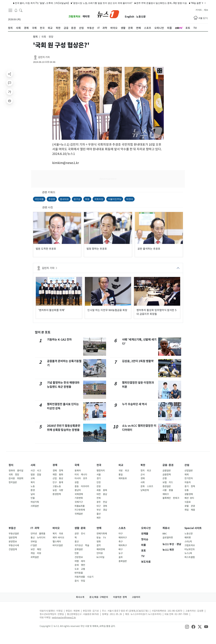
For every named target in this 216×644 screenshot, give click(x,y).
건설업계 (13, 549)
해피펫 (86, 17)
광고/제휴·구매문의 (99, 597)
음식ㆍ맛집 (80, 581)
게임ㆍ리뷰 (36, 553)
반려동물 (79, 573)
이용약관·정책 (120, 597)
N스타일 (100, 557)
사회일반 (35, 506)
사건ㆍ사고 (36, 471)
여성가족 (35, 502)
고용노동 (57, 486)
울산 (99, 514)
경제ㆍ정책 (58, 471)
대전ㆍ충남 (102, 494)
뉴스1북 (188, 553)
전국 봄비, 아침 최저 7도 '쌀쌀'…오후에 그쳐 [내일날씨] (34, 3)
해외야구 (123, 538)
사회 (33, 465)
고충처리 (136, 597)
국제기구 (79, 502)
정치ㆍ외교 (146, 471)
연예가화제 (102, 534)
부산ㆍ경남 (102, 510)
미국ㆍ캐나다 (81, 475)
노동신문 (141, 17)
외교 (121, 465)
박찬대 (130, 199)
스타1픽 (188, 542)
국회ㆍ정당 (14, 475)
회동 (87, 199)
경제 (55, 465)
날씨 (33, 494)
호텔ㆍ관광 (190, 506)
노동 (33, 486)
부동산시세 (14, 545)
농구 (121, 553)
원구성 (77, 199)
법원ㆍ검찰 (36, 475)
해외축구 (123, 545)
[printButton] (10, 101)
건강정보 (79, 557)
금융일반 (167, 471)
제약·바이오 (58, 538)
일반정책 (13, 538)
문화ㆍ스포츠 (147, 486)
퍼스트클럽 (190, 557)
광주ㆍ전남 (102, 502)
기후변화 (79, 498)
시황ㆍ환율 (168, 490)
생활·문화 (80, 528)
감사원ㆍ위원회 (16, 478)
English (130, 17)
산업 (187, 465)
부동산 (12, 528)
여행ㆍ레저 (80, 561)
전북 (99, 498)
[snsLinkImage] (187, 626)
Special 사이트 (193, 528)
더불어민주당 (115, 199)
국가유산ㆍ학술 (82, 545)
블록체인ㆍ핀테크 (171, 498)
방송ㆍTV (101, 538)
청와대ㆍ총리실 (16, 471)
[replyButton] (10, 83)
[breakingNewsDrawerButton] (16, 10)
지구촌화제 (80, 510)
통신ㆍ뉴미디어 (38, 538)
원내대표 (64, 199)
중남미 (78, 490)
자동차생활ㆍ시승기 (84, 577)
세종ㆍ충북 (102, 490)
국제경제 (79, 494)
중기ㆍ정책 (190, 486)
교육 (33, 478)
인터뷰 (100, 553)
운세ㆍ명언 (80, 565)
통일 (121, 475)
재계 (187, 475)
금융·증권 (168, 465)
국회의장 (99, 199)
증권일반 (167, 486)
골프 (121, 557)
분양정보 (13, 542)
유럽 (77, 482)
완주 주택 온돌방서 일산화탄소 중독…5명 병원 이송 (153, 3)
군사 (143, 475)
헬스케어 (57, 542)
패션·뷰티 (189, 498)
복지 (33, 482)
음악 (99, 545)
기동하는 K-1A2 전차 (59, 340)
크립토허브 (74, 17)
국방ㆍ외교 (124, 471)
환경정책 (57, 494)
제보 (206, 10)
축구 (121, 542)
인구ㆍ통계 (58, 482)
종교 (77, 542)
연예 (99, 528)
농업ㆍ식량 (58, 490)
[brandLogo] (108, 14)
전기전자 (189, 478)
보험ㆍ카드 (168, 482)
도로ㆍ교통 (80, 569)
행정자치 (101, 471)
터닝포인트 (190, 549)
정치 (11, 465)
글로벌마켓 (168, 538)
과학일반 (35, 557)
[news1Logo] (21, 613)
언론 (77, 553)
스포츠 (122, 528)
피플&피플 (80, 506)
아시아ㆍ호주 (81, 478)
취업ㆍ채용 (190, 510)
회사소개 (80, 597)
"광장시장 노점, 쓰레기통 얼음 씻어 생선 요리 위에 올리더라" (94, 3)
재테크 (166, 494)
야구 (121, 534)
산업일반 (189, 471)
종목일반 (123, 561)
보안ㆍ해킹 (36, 549)
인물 (33, 498)
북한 (143, 465)
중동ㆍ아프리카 (82, 486)
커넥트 (199, 10)
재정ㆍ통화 (58, 475)
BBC (165, 534)
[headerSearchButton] (21, 10)
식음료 (188, 502)
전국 (99, 465)
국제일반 (79, 514)
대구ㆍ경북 (102, 506)
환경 (33, 490)
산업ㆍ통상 (58, 478)
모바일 (34, 542)
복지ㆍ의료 (58, 534)
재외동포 (123, 478)
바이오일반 (58, 545)
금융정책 (167, 475)
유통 (187, 490)
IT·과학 (35, 528)
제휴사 (166, 528)
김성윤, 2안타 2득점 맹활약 (138, 361)
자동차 (188, 482)
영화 (99, 542)
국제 (77, 465)
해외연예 (101, 549)
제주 (99, 518)
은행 (165, 478)
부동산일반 (14, 534)
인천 (99, 482)
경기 (99, 478)
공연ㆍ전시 (80, 534)
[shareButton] (10, 74)
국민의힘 (39, 199)
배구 (121, 549)
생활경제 (189, 494)
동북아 (78, 471)
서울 (99, 475)
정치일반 (13, 482)
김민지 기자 (44, 57)
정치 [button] (35, 37)
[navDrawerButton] (10, 10)
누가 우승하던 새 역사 (134, 404)
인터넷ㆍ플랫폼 (38, 534)
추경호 (52, 199)
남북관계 (145, 490)
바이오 (56, 528)
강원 (99, 486)
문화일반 (79, 549)
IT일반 (34, 545)
